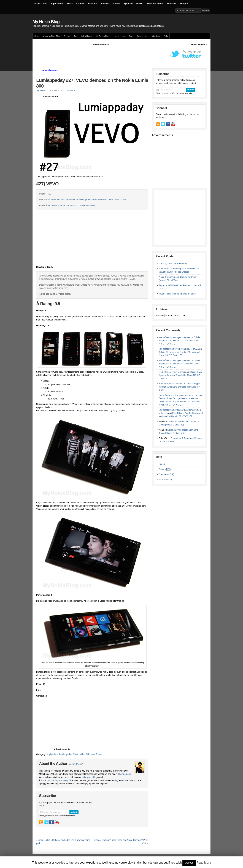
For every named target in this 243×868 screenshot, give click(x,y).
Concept (80, 4)
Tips (76, 36)
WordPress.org (166, 480)
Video (82, 754)
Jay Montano (42, 90)
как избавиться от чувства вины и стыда (179, 349)
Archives (160, 316)
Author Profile (76, 764)
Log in (162, 464)
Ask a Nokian (87, 36)
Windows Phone (155, 4)
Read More (204, 863)
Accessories (41, 4)
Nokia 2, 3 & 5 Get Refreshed (173, 264)
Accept (189, 863)
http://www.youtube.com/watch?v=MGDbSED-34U (71, 206)
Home (37, 36)
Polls (166, 36)
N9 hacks (172, 4)
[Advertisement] (101, 54)
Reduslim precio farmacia (171, 384)
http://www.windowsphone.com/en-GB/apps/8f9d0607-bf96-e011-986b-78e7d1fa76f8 (86, 200)
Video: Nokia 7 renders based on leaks (177, 294)
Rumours (93, 4)
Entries (165, 469)
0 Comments (72, 90)
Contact (67, 36)
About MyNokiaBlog (52, 36)
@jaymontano (124, 774)
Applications (57, 4)
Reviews (105, 4)
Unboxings (155, 36)
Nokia (70, 4)
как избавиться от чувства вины (175, 337)
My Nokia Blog (46, 22)
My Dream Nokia (103, 36)
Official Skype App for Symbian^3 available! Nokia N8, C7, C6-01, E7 (180, 341)
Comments (167, 474)
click (124, 780)
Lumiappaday (120, 36)
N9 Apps (184, 4)
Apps (131, 36)
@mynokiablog (90, 777)
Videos (117, 4)
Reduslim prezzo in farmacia (172, 372)
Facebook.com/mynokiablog (54, 780)
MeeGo (140, 4)
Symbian (128, 4)
